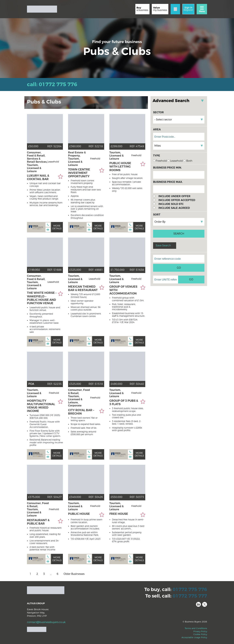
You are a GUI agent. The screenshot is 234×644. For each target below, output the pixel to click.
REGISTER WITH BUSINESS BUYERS (145, 84)
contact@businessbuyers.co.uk (46, 622)
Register (188, 9)
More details (57, 227)
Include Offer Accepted (177, 200)
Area (157, 129)
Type (157, 156)
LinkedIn (198, 604)
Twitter (205, 604)
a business (142, 9)
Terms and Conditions (196, 628)
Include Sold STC (171, 204)
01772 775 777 (190, 596)
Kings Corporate (36, 227)
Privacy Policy (200, 631)
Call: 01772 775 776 (52, 85)
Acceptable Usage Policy (194, 637)
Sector (158, 112)
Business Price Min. (167, 168)
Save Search (163, 245)
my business (160, 9)
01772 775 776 (190, 590)
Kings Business (36, 454)
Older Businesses (74, 574)
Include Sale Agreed (174, 208)
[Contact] (175, 9)
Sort (157, 215)
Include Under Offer (174, 196)
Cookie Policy (200, 634)
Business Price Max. (168, 182)
